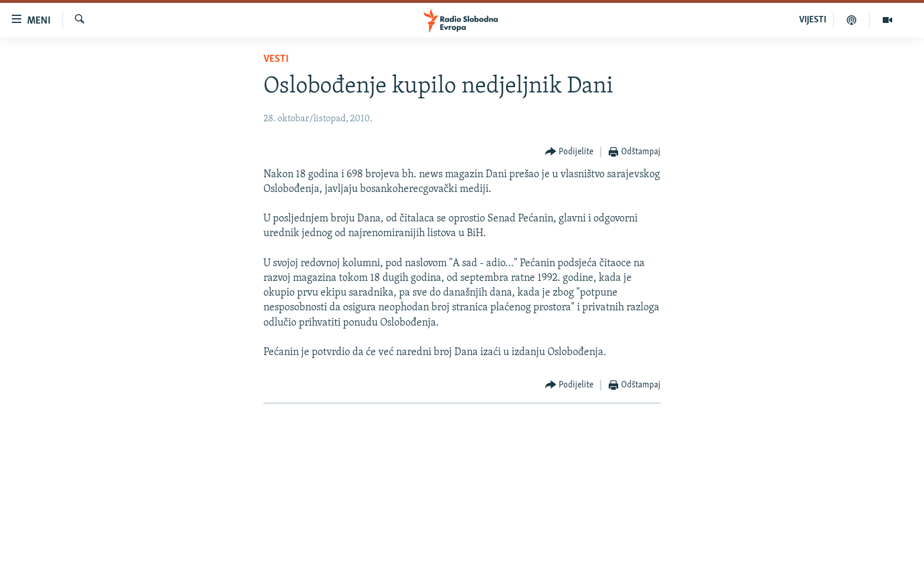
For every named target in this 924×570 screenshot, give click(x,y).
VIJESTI (813, 20)
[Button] (570, 152)
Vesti (276, 59)
